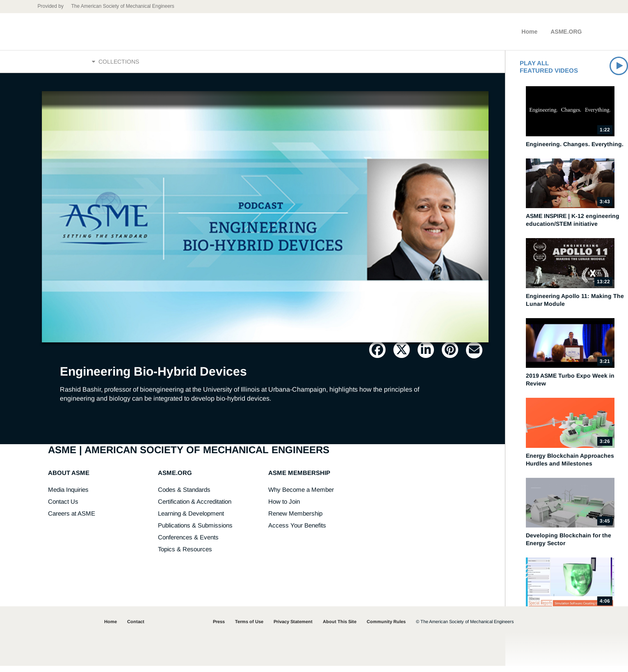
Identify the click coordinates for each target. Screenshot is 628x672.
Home (529, 32)
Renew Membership (295, 519)
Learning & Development (191, 519)
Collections (115, 64)
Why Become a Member (301, 496)
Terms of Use (249, 628)
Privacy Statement (293, 628)
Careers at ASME (72, 519)
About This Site (340, 628)
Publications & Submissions (195, 531)
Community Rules (386, 628)
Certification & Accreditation (195, 508)
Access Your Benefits (297, 531)
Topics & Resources (185, 555)
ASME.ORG (566, 32)
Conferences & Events (188, 543)
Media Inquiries (68, 496)
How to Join (284, 508)
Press (219, 628)
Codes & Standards (184, 496)
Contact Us (63, 508)
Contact (136, 628)
